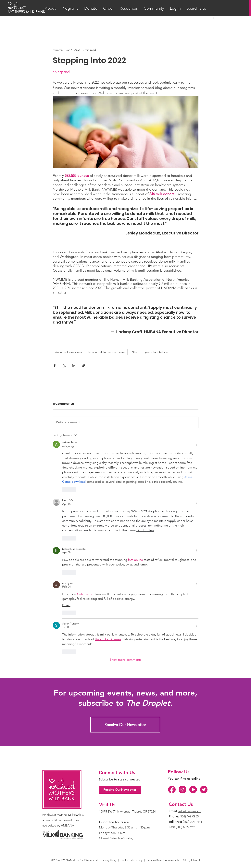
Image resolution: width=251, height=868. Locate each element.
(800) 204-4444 (192, 822)
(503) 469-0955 (189, 816)
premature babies (156, 352)
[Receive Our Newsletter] (125, 725)
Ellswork (196, 860)
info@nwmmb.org (191, 811)
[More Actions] (196, 444)
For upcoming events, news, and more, (125, 693)
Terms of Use (154, 860)
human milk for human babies (107, 352)
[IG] (182, 790)
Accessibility (172, 860)
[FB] (172, 790)
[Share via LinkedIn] (74, 366)
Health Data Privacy (132, 860)
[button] (50, 8)
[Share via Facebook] (55, 366)
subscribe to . (125, 703)
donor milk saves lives (69, 352)
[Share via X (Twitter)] (64, 366)
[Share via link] (84, 366)
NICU (135, 352)
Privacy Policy (109, 860)
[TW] (204, 790)
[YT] (193, 790)
